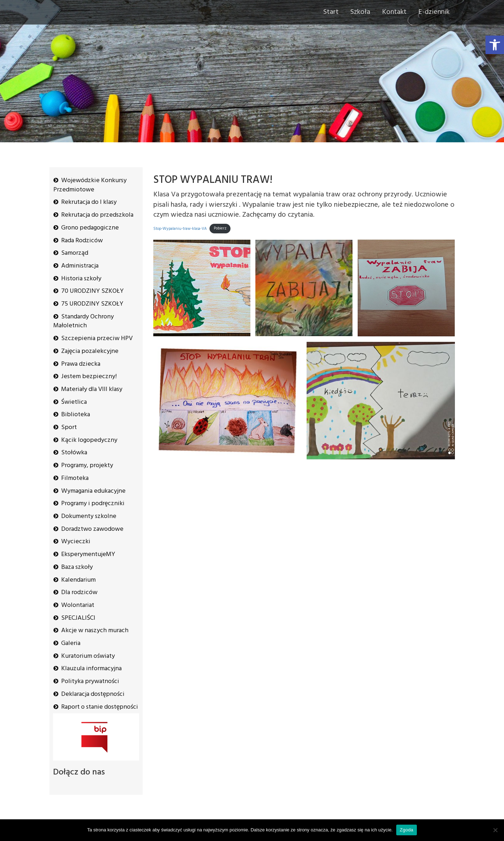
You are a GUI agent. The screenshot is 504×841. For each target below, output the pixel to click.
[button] (495, 45)
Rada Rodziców (82, 241)
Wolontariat (78, 605)
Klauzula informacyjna (91, 669)
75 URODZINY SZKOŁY (92, 304)
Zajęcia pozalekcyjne (90, 351)
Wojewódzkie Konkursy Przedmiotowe (90, 185)
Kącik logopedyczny (89, 440)
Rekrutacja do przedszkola (97, 215)
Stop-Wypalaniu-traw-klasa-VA (180, 228)
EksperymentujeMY (88, 554)
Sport (69, 427)
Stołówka (74, 453)
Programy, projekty (87, 466)
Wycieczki (76, 542)
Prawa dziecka (81, 364)
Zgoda (407, 830)
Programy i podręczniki (93, 504)
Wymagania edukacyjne (93, 491)
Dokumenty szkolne (89, 516)
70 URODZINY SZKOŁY (92, 291)
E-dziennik (434, 12)
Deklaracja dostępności (93, 694)
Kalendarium (78, 580)
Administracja (80, 266)
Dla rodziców (79, 593)
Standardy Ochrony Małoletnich (84, 321)
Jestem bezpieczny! (89, 377)
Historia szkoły (81, 279)
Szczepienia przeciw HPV (97, 338)
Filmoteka (75, 478)
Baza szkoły (77, 567)
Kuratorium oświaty (88, 656)
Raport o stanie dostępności (100, 707)
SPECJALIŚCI (78, 618)
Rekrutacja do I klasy (89, 202)
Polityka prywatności (90, 681)
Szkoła (360, 12)
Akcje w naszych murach (95, 631)
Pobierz (220, 228)
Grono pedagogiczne (90, 228)
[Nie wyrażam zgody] (495, 830)
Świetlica (74, 402)
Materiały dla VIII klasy (92, 389)
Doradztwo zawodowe (92, 529)
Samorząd (75, 253)
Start (331, 12)
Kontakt (394, 12)
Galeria (71, 643)
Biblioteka (76, 415)
